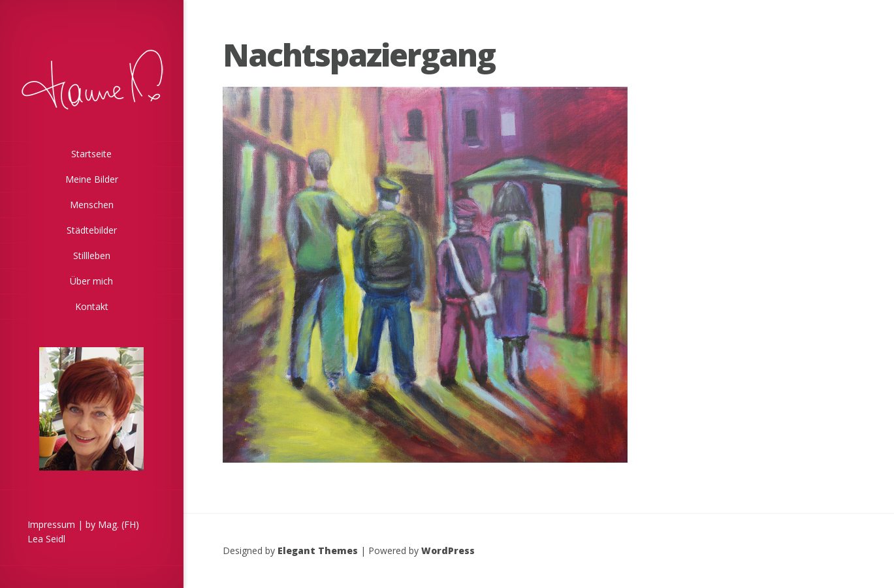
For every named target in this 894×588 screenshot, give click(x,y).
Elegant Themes (318, 550)
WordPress (448, 550)
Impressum (51, 524)
